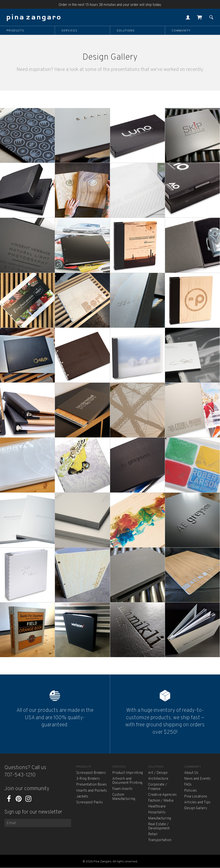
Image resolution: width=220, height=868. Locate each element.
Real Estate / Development (159, 826)
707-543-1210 (20, 775)
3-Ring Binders (88, 779)
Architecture (158, 779)
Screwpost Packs (89, 802)
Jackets (82, 797)
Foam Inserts (122, 789)
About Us (191, 773)
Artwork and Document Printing (127, 781)
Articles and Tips (197, 802)
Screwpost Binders (91, 773)
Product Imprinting (128, 773)
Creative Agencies (162, 795)
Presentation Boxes (91, 785)
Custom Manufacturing (124, 797)
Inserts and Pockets (92, 791)
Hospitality (157, 812)
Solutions (126, 31)
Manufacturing (160, 819)
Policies (190, 791)
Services (69, 31)
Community (181, 31)
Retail (153, 834)
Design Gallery (196, 808)
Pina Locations (196, 797)
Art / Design (158, 773)
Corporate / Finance (158, 787)
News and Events (197, 779)
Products (15, 31)
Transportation (160, 840)
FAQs (188, 785)
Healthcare (157, 807)
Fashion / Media (161, 801)
